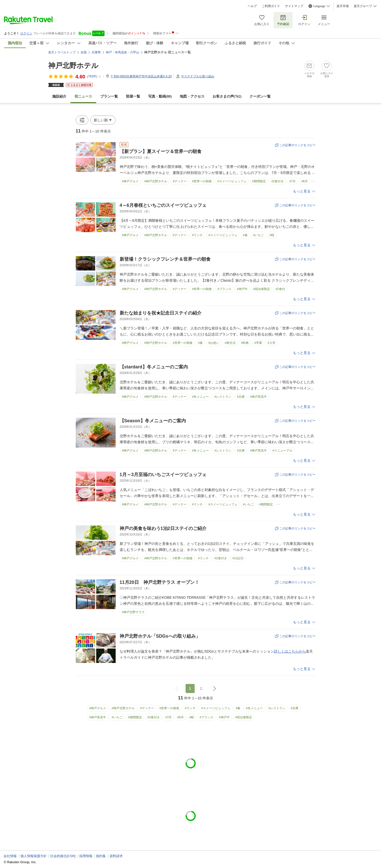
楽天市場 (343, 6)
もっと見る (302, 191)
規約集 (101, 856)
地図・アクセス (192, 96)
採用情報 (86, 856)
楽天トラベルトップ (62, 52)
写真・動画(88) (160, 96)
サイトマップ (294, 6)
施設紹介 (59, 96)
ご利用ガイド (271, 6)
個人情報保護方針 (34, 856)
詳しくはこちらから (290, 651)
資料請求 (116, 856)
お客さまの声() (227, 96)
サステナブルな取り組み (198, 76)
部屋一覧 (133, 96)
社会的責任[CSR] (63, 856)
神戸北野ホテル (73, 66)
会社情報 (10, 856)
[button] (103, 120)
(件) (94, 76)
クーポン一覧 (260, 96)
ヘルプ (252, 6)
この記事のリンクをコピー (297, 145)
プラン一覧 (109, 96)
